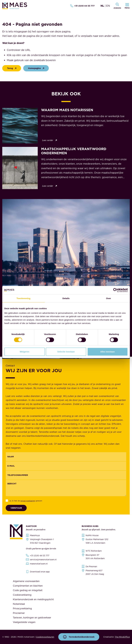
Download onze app (40, 572)
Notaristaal (19, 604)
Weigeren (24, 352)
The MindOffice (122, 637)
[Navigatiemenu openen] (127, 6)
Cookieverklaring (22, 595)
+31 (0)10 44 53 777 (82, 6)
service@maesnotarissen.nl (43, 560)
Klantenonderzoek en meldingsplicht (33, 599)
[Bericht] (66, 488)
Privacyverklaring (22, 608)
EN (108, 6)
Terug (12, 68)
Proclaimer (19, 613)
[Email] (66, 466)
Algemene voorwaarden (26, 581)
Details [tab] (66, 298)
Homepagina (37, 68)
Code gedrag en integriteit (28, 590)
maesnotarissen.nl (39, 564)
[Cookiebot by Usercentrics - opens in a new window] (115, 290)
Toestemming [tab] (24, 298)
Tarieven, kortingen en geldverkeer (32, 618)
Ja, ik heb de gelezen (26, 501)
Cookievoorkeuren (45, 637)
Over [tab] (109, 298)
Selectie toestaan (66, 352)
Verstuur (16, 508)
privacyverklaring (28, 501)
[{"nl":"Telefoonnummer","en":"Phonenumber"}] (66, 475)
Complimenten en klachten (28, 586)
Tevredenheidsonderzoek (79, 637)
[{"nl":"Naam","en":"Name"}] (66, 457)
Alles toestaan (107, 352)
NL (102, 6)
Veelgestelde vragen (24, 622)
